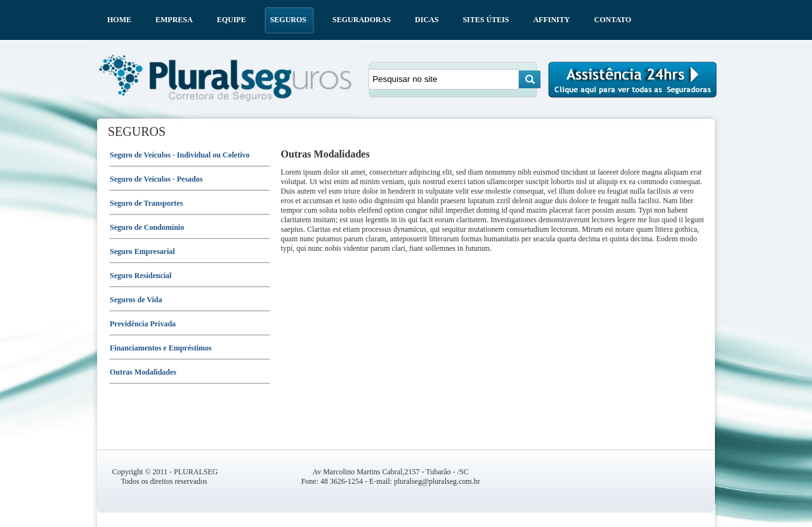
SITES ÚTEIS (486, 20)
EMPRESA (174, 20)
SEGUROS (288, 20)
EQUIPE (232, 20)
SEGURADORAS (362, 20)
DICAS (427, 20)
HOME (119, 20)
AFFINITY (551, 20)
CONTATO (612, 20)
